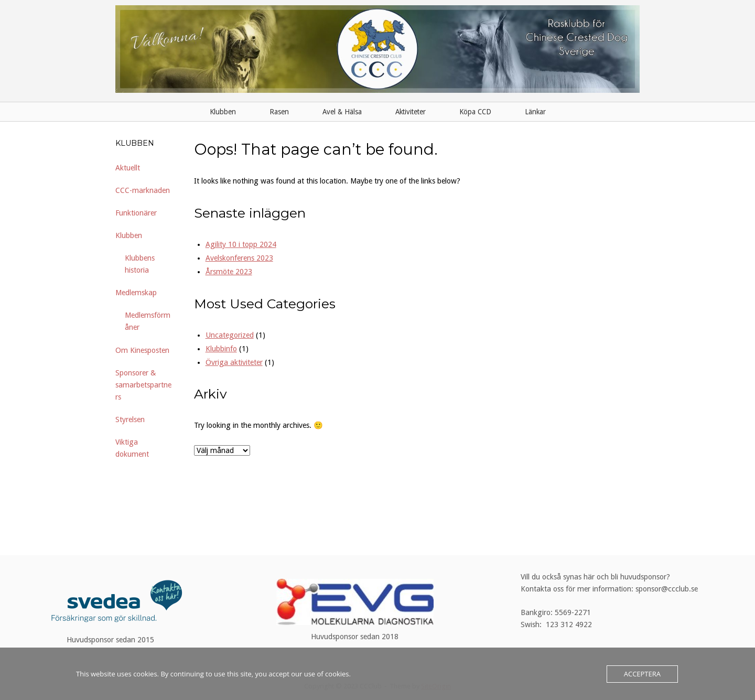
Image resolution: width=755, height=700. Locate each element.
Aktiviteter (411, 112)
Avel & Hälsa (342, 112)
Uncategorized (230, 335)
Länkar (535, 112)
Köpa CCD (475, 112)
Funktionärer (136, 213)
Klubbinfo (221, 349)
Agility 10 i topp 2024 (241, 244)
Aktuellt (128, 168)
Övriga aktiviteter (234, 362)
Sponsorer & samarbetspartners (143, 385)
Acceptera (642, 674)
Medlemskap (136, 293)
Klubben (223, 112)
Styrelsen (130, 419)
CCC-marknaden (143, 190)
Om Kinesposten (142, 350)
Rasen (279, 112)
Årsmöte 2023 (229, 272)
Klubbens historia (140, 264)
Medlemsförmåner (148, 321)
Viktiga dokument (132, 448)
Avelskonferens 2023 (239, 258)
